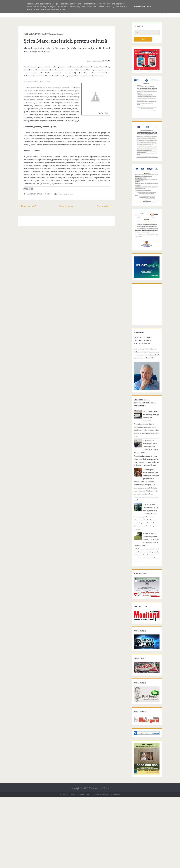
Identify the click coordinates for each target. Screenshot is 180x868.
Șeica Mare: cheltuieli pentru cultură (61, 41)
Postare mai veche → (111, 200)
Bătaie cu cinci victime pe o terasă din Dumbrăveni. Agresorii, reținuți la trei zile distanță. (151, 506)
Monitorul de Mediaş (100, 859)
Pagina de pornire (66, 200)
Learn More (139, 7)
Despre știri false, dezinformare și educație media (144, 406)
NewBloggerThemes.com (110, 866)
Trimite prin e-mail (59, 188)
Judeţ (43, 188)
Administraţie (30, 188)
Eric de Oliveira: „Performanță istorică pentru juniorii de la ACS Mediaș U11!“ (151, 558)
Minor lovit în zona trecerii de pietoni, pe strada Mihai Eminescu (150, 483)
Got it (150, 7)
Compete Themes (76, 866)
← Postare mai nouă (22, 200)
